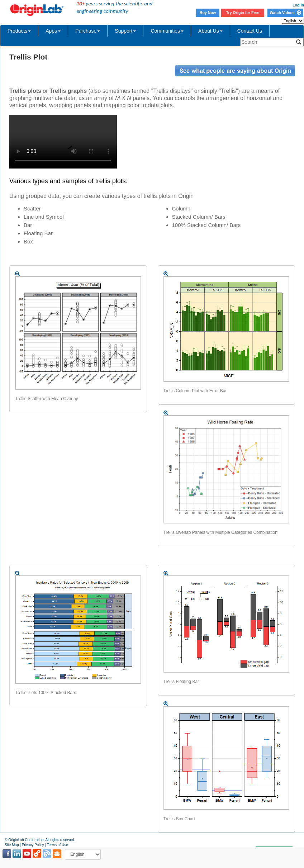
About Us (210, 31)
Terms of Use (58, 845)
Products (19, 31)
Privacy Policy (33, 845)
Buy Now (208, 13)
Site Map (12, 845)
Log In (298, 5)
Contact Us (250, 31)
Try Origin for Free (243, 13)
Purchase (88, 31)
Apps (53, 31)
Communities (167, 31)
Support (125, 31)
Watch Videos (285, 13)
